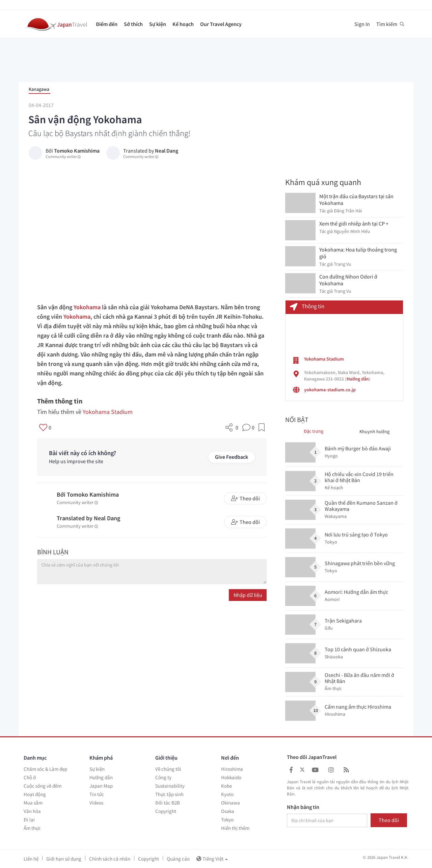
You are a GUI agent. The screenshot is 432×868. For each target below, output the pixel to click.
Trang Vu (343, 264)
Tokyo (227, 820)
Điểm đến (107, 24)
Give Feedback (232, 457)
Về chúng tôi (168, 769)
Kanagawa (39, 89)
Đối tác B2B (168, 803)
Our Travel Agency (221, 24)
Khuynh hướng (374, 431)
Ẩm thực (32, 828)
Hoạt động (35, 794)
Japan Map (101, 786)
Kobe (226, 786)
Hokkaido (231, 777)
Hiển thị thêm (235, 828)
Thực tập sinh (169, 794)
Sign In (362, 24)
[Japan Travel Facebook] (291, 770)
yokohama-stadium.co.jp (330, 390)
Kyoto (227, 794)
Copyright (166, 811)
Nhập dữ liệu (248, 595)
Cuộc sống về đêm (43, 786)
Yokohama (87, 307)
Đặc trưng (314, 431)
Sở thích (133, 24)
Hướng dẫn (358, 379)
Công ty (163, 777)
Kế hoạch (183, 24)
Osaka (228, 811)
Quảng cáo (178, 859)
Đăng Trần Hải (348, 211)
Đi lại (29, 820)
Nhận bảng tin (303, 807)
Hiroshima (232, 769)
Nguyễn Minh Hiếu (352, 231)
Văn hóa (32, 811)
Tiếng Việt (212, 859)
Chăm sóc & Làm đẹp (45, 769)
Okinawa (231, 803)
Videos (96, 803)
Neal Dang (167, 151)
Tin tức (97, 794)
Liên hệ (31, 859)
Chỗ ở (30, 777)
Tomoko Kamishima (77, 151)
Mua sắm (33, 803)
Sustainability (170, 786)
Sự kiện (158, 24)
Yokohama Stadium (108, 412)
